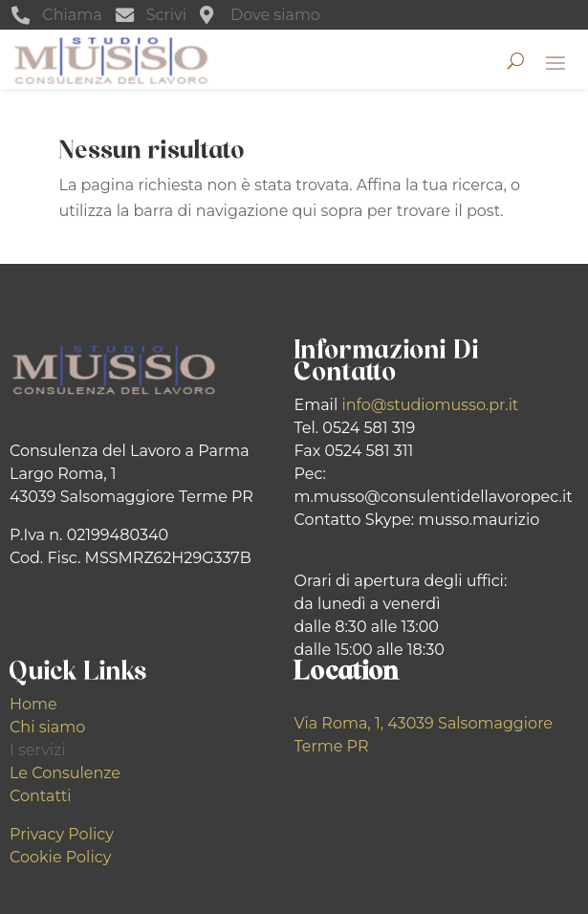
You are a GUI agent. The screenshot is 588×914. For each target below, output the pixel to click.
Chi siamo (47, 727)
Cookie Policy (60, 857)
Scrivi (166, 15)
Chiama (72, 15)
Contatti (41, 796)
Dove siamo (275, 15)
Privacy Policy (62, 834)
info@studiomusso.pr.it (430, 405)
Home (33, 704)
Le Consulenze (65, 773)
